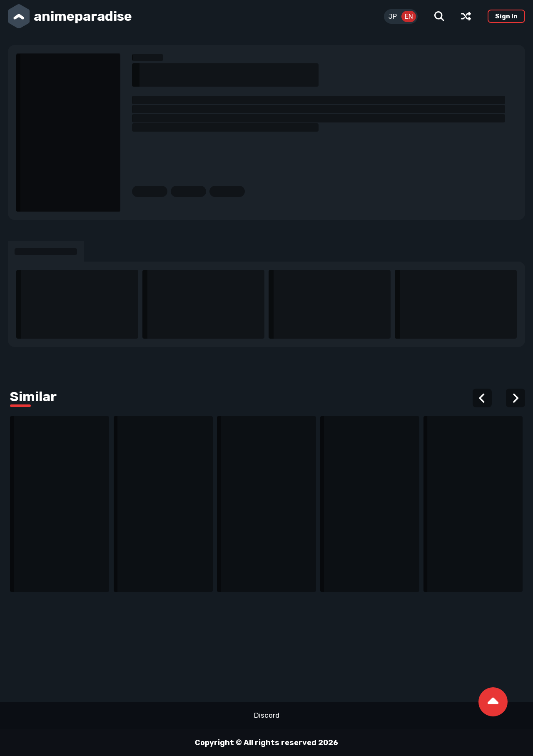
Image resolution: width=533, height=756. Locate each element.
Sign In (506, 16)
